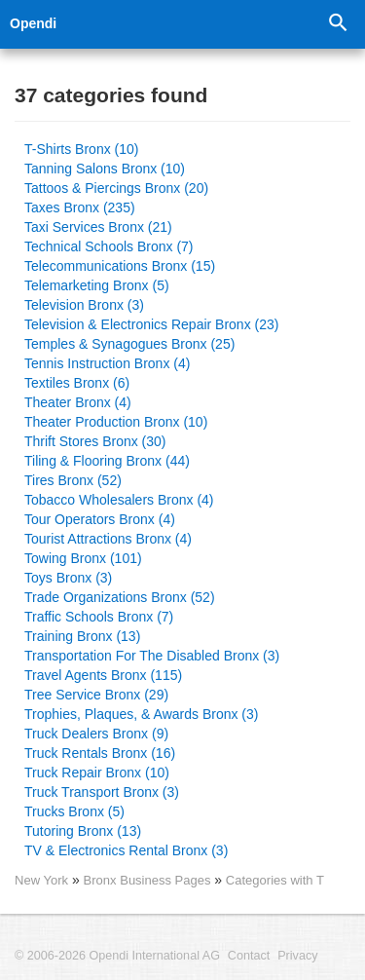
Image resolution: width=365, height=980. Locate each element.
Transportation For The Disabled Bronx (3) (152, 656)
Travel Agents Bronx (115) (103, 675)
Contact (249, 956)
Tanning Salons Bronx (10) (105, 169)
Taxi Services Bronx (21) (98, 227)
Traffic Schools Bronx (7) (99, 617)
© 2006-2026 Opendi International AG (117, 956)
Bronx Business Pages (149, 880)
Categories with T (275, 880)
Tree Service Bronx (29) (96, 695)
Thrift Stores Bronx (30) (95, 441)
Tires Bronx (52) (73, 480)
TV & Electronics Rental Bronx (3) (126, 850)
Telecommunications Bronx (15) (120, 266)
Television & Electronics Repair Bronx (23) (151, 324)
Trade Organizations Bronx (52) (120, 597)
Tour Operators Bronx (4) (100, 519)
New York (41, 880)
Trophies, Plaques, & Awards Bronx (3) (141, 714)
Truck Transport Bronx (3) (102, 792)
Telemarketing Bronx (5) (97, 285)
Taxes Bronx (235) (80, 207)
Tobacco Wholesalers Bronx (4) (119, 500)
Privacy (297, 956)
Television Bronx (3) (84, 305)
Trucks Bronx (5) (74, 811)
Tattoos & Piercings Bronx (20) (116, 188)
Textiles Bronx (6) (77, 383)
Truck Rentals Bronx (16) (100, 753)
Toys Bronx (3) (68, 578)
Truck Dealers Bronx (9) (96, 734)
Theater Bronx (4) (78, 402)
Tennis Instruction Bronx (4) (107, 363)
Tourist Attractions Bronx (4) (108, 539)
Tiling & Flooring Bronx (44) (107, 461)
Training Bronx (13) (82, 636)
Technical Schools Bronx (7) (109, 246)
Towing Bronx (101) (83, 558)
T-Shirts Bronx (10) (81, 149)
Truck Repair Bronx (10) (97, 773)
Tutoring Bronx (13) (83, 831)
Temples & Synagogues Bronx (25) (129, 344)
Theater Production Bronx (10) (116, 422)
